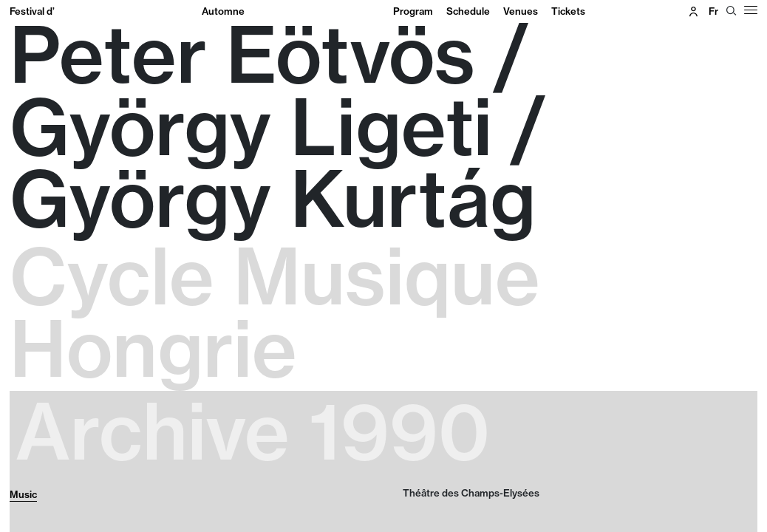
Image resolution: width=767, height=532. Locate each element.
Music (23, 494)
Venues (521, 11)
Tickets (568, 11)
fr (713, 11)
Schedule (468, 11)
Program (413, 11)
